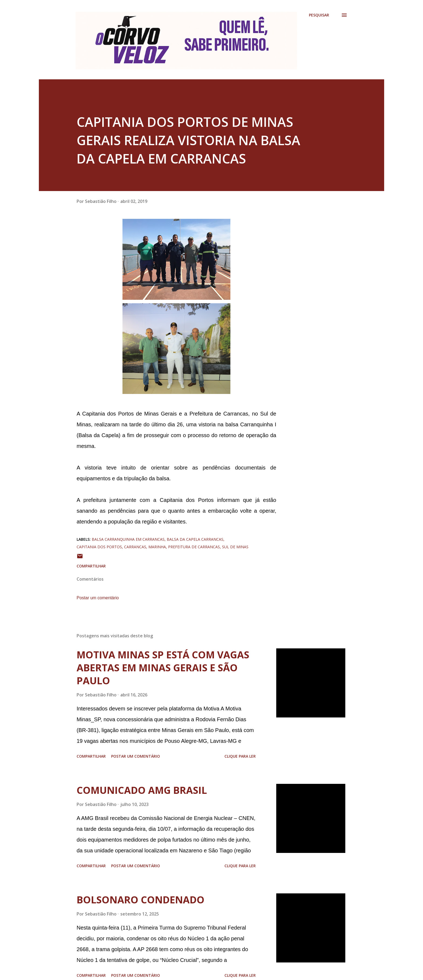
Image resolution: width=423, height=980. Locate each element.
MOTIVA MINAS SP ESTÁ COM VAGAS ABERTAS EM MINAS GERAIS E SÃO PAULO (163, 668)
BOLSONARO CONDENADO (141, 900)
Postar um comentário (98, 598)
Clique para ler (240, 756)
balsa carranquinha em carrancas (128, 539)
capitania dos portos (99, 547)
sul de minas (235, 547)
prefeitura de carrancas (194, 547)
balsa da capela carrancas (195, 539)
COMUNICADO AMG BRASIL (142, 790)
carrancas (135, 547)
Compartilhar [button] (91, 566)
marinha (157, 547)
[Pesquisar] (319, 15)
